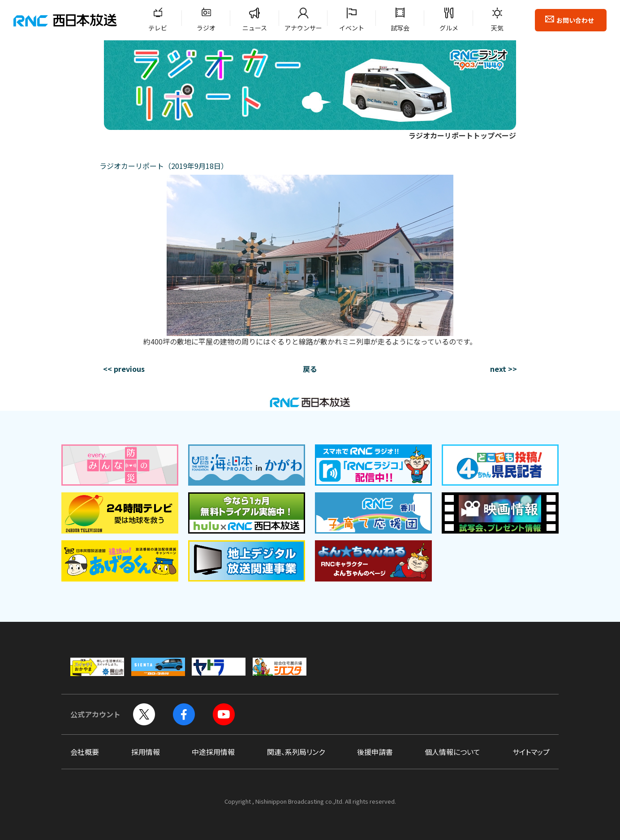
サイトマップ (531, 752)
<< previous (124, 369)
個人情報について (452, 752)
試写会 (400, 28)
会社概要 (85, 752)
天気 (497, 28)
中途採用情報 (213, 752)
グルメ (449, 28)
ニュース (255, 28)
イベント (352, 28)
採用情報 (146, 752)
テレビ (158, 28)
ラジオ (206, 28)
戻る (310, 369)
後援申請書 (375, 752)
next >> (504, 369)
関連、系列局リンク (296, 752)
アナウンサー (303, 28)
